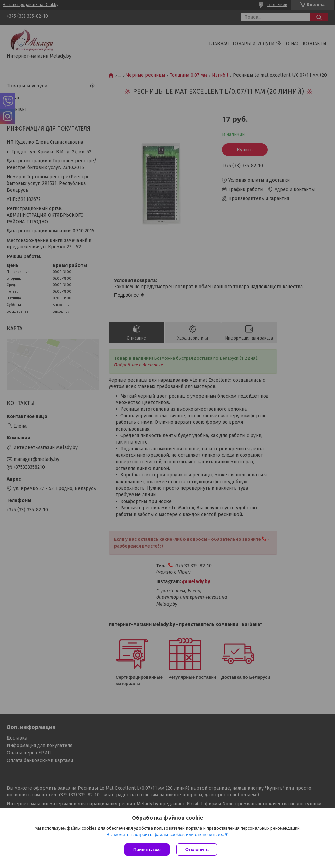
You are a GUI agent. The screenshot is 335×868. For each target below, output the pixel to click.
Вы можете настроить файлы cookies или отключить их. (165, 835)
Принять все (147, 849)
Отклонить (197, 849)
